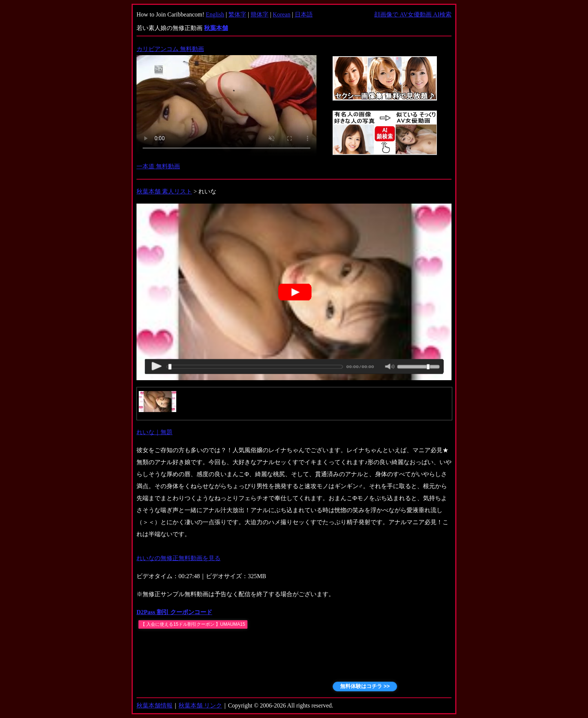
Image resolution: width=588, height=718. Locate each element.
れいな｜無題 (154, 432)
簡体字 (259, 14)
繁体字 (237, 14)
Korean (281, 14)
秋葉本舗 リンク (200, 705)
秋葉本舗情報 (154, 705)
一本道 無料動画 (158, 166)
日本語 (304, 14)
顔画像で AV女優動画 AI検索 (413, 14)
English (215, 14)
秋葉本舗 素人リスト (164, 191)
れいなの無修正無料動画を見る (178, 558)
